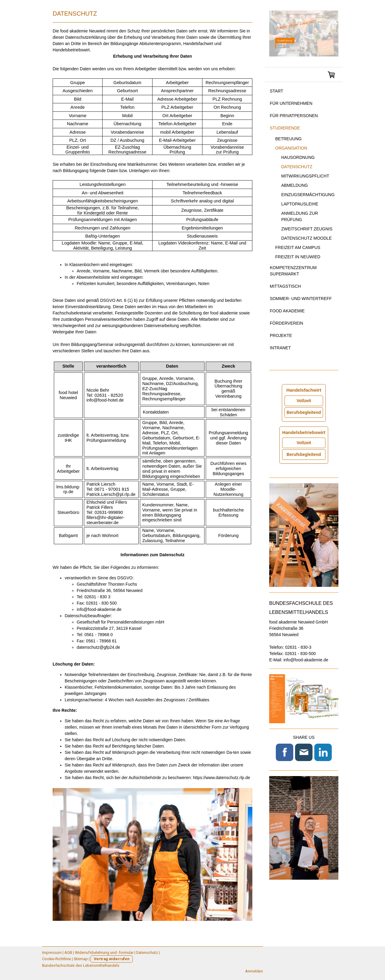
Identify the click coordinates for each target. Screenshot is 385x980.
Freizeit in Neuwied (298, 257)
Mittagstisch (285, 286)
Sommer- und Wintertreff (301, 299)
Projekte (281, 335)
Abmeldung (295, 185)
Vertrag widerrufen (112, 959)
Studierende (285, 128)
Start (277, 91)
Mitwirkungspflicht (305, 176)
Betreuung (288, 139)
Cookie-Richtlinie (57, 959)
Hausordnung (298, 157)
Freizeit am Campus (298, 247)
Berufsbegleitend (304, 412)
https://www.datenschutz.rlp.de (221, 778)
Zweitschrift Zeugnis (307, 229)
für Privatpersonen (294, 116)
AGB (68, 953)
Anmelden (254, 971)
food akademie (287, 311)
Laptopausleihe (300, 204)
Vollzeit (304, 401)
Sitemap (81, 959)
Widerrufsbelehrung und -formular (104, 953)
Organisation (291, 148)
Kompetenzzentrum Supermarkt (293, 271)
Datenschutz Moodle (306, 238)
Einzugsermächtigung (308, 195)
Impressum (52, 953)
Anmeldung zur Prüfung (300, 216)
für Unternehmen (291, 103)
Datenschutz (297, 167)
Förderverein (286, 323)
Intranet (280, 348)
